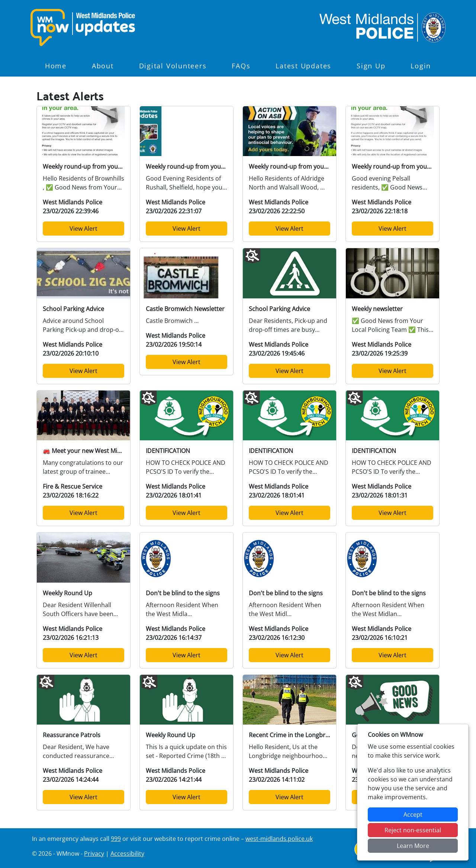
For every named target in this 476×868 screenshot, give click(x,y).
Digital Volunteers (173, 66)
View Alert (83, 229)
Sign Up (371, 66)
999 (116, 839)
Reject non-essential (413, 830)
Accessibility (127, 854)
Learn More (413, 846)
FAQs (241, 66)
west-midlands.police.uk (279, 839)
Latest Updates (303, 66)
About (103, 66)
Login (421, 66)
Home (56, 66)
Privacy (94, 854)
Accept (413, 814)
